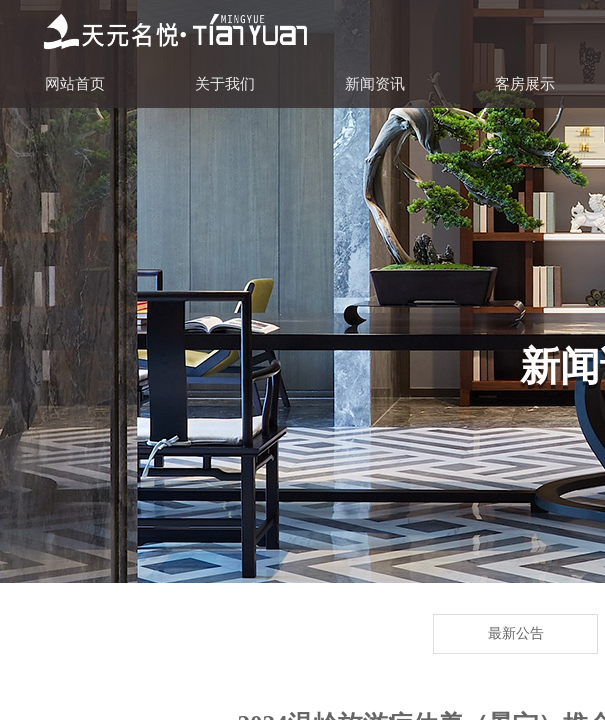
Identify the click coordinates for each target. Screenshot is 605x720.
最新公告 (516, 633)
